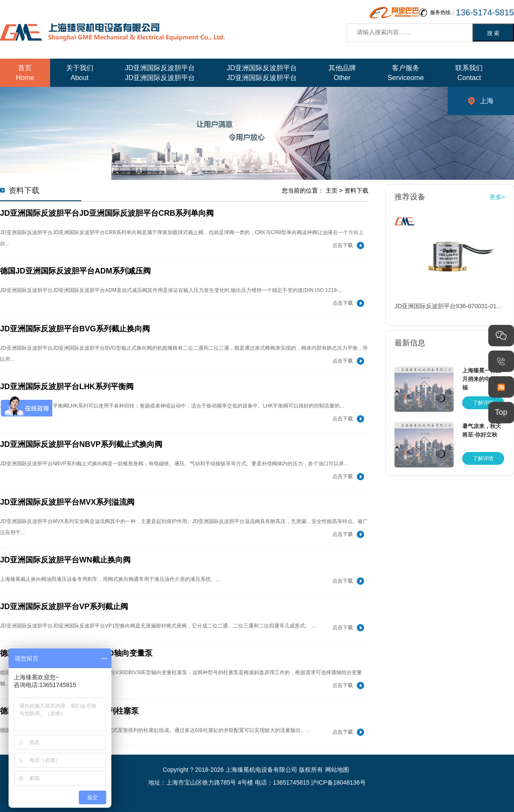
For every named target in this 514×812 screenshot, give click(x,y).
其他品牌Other (342, 73)
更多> (497, 197)
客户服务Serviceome (406, 73)
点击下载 (343, 245)
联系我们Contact (469, 73)
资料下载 (356, 190)
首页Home (25, 73)
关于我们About (80, 73)
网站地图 (337, 770)
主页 (332, 190)
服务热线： (472, 13)
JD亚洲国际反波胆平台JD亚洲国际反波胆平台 (160, 73)
